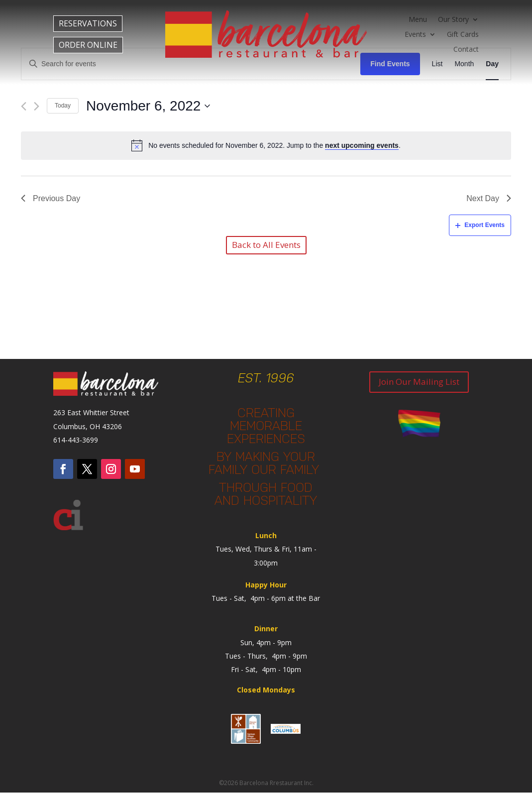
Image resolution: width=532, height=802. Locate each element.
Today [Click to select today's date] (63, 106)
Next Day (489, 198)
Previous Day (51, 198)
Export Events (480, 225)
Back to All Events (266, 245)
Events (415, 35)
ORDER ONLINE (88, 45)
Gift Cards (463, 35)
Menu (418, 20)
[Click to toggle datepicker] (148, 106)
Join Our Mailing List (419, 382)
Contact (466, 50)
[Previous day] (24, 106)
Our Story (453, 20)
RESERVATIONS (88, 23)
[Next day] (37, 106)
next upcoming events (362, 145)
